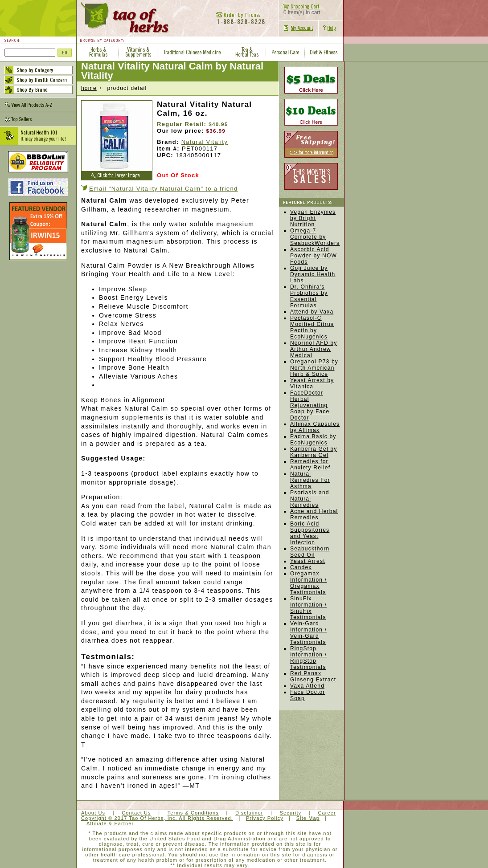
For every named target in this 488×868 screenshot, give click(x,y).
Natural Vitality (205, 142)
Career (327, 813)
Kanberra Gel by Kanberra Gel (314, 452)
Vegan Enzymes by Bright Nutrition (313, 218)
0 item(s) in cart (300, 10)
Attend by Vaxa (312, 312)
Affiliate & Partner (110, 823)
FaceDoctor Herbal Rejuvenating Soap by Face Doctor (310, 405)
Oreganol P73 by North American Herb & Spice (314, 368)
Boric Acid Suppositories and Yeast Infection (310, 533)
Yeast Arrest (308, 561)
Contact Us (136, 813)
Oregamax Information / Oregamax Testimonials (308, 583)
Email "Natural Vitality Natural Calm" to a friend (164, 189)
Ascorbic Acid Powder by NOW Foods (314, 256)
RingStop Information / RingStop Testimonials (308, 658)
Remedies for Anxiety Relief (310, 465)
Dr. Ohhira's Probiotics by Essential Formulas (309, 296)
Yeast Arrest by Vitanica (312, 383)
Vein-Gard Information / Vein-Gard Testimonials (308, 633)
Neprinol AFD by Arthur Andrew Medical (314, 349)
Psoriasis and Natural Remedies (310, 499)
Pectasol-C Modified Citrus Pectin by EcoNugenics (312, 327)
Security (291, 813)
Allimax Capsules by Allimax (315, 427)
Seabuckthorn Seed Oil (310, 552)
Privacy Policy (265, 818)
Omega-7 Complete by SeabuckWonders (315, 237)
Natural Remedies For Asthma (310, 480)
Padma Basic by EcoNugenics (313, 440)
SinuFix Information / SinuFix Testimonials (308, 608)
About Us (93, 813)
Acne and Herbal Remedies (314, 514)
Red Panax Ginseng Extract (313, 676)
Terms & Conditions (193, 813)
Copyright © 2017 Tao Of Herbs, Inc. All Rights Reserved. (157, 818)
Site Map (308, 818)
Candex (301, 567)
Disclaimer (249, 813)
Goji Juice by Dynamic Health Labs (313, 274)
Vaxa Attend (307, 686)
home (89, 88)
